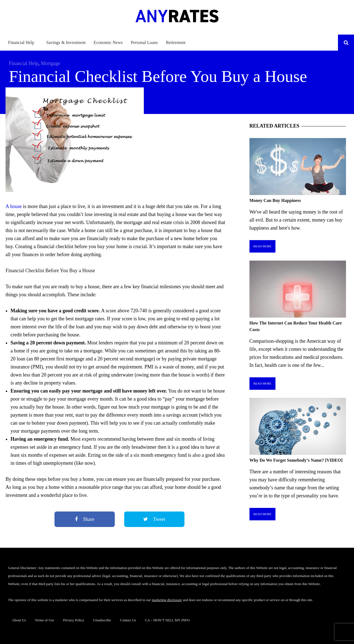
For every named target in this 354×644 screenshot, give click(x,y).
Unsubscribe (102, 620)
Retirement (176, 42)
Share (85, 519)
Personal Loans (144, 42)
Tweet (154, 519)
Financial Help (21, 42)
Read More (262, 246)
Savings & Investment (66, 42)
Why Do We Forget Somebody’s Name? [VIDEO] (296, 460)
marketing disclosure (167, 600)
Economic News (108, 42)
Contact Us (128, 620)
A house (14, 206)
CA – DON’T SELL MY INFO (167, 620)
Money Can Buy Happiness (275, 200)
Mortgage (50, 63)
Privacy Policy (74, 620)
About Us (19, 620)
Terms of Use (45, 620)
